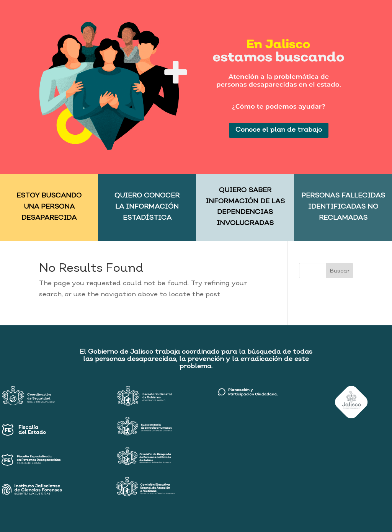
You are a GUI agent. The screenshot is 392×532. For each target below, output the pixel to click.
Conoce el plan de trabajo (279, 130)
